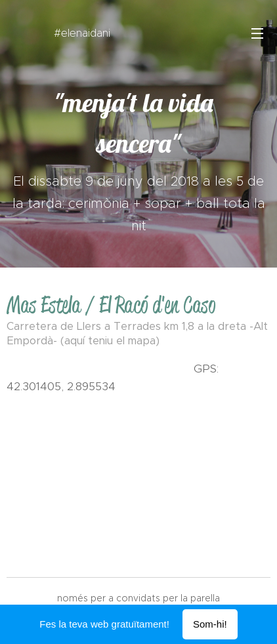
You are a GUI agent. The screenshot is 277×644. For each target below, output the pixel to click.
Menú (257, 33)
